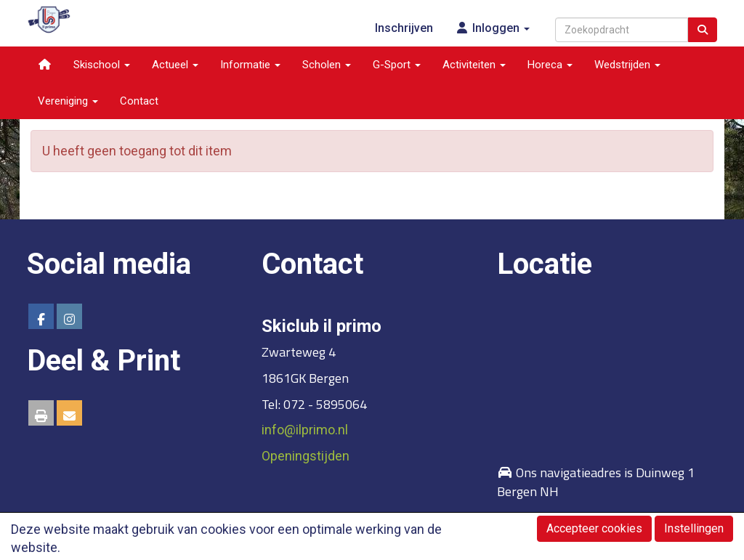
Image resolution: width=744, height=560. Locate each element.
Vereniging (68, 101)
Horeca (550, 65)
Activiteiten (474, 65)
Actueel (175, 65)
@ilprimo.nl (305, 430)
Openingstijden (306, 456)
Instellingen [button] (694, 528)
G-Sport (397, 65)
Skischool (102, 65)
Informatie (250, 65)
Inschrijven (404, 28)
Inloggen (492, 28)
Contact (139, 101)
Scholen (327, 65)
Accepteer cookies (594, 528)
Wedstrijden (627, 65)
